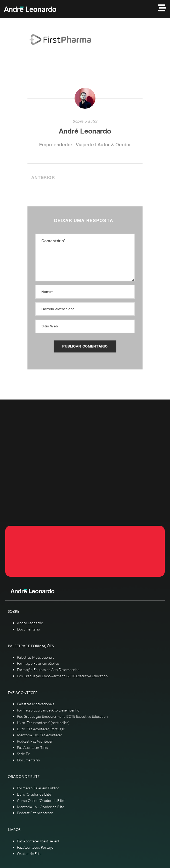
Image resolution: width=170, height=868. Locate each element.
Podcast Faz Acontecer (35, 741)
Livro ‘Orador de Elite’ (34, 794)
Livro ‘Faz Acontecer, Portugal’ (41, 729)
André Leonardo (85, 131)
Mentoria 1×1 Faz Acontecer (40, 735)
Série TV (24, 754)
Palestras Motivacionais (36, 657)
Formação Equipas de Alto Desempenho (48, 670)
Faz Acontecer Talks (32, 747)
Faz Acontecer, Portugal (36, 847)
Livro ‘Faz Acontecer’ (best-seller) (43, 723)
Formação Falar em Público (38, 788)
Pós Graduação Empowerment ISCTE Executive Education (62, 676)
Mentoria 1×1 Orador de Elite (41, 807)
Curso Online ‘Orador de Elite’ (41, 800)
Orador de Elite (29, 853)
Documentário (29, 629)
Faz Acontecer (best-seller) (38, 841)
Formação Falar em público (38, 663)
